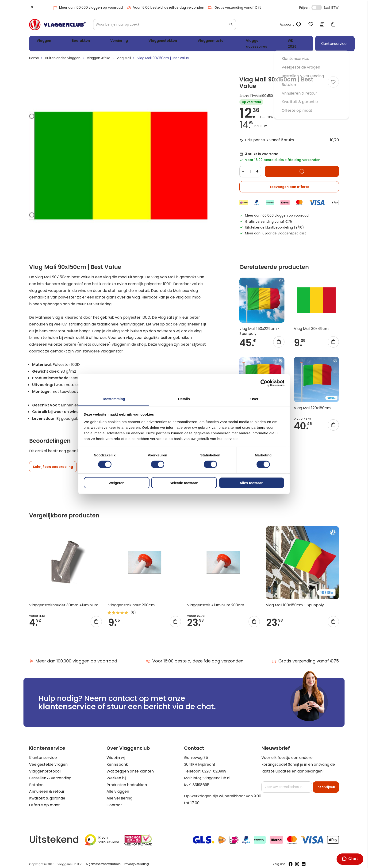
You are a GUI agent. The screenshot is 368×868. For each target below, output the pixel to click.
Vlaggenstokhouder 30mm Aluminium (64, 600)
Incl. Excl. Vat (317, 8)
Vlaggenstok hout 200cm (131, 600)
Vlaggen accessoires (208, 41)
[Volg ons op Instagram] (297, 860)
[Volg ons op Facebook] (291, 860)
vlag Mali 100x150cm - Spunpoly (295, 600)
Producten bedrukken (127, 780)
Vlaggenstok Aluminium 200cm (216, 600)
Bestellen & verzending (50, 774)
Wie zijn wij (116, 753)
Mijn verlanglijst (311, 25)
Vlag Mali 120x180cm (312, 403)
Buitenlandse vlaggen (63, 54)
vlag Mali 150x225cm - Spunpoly (260, 327)
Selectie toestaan (184, 483)
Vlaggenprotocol (45, 767)
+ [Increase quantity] (257, 167)
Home (34, 54)
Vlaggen (42, 41)
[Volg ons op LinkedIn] (304, 860)
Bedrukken (68, 41)
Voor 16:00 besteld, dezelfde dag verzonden (165, 8)
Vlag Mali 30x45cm (311, 324)
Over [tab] (255, 399)
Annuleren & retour (47, 787)
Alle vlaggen (118, 787)
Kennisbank (117, 760)
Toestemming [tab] (114, 399)
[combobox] (165, 25)
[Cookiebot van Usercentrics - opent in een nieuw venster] (264, 383)
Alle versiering (119, 794)
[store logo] (57, 25)
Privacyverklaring (137, 859)
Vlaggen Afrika (99, 54)
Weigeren (117, 483)
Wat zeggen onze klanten (130, 767)
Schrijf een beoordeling (53, 462)
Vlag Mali (124, 54)
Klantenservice (43, 753)
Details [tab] (184, 399)
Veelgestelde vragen (48, 760)
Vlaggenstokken (128, 41)
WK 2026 (244, 41)
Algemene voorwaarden (103, 859)
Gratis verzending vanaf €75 (235, 8)
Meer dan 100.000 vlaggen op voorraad (88, 8)
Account (287, 24)
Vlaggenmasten (166, 41)
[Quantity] (250, 167)
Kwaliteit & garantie (47, 794)
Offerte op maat (44, 801)
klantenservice (67, 702)
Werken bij (116, 774)
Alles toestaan (252, 483)
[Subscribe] (326, 783)
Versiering (95, 41)
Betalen (36, 780)
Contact (114, 801)
